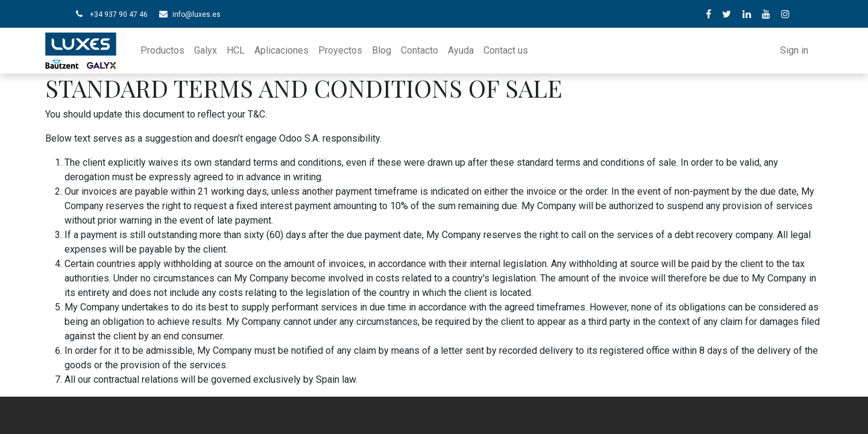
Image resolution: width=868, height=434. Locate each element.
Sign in (794, 50)
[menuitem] (162, 51)
